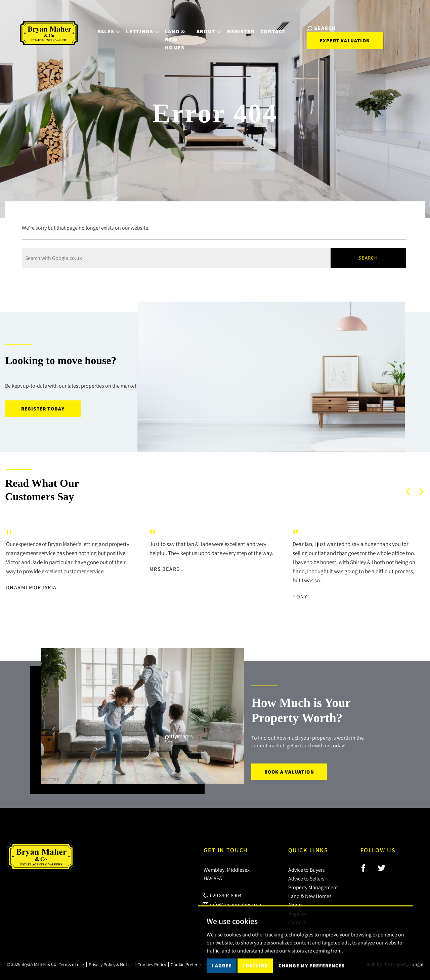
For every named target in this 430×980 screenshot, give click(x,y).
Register (241, 27)
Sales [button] (98, 27)
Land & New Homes (171, 31)
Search (368, 258)
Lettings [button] (131, 27)
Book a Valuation (289, 772)
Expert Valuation (339, 36)
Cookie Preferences (190, 965)
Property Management (313, 887)
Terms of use (71, 965)
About (295, 905)
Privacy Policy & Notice (111, 965)
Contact (273, 27)
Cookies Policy (152, 965)
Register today (43, 409)
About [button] (208, 27)
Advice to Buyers (307, 870)
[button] (408, 492)
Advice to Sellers (306, 878)
